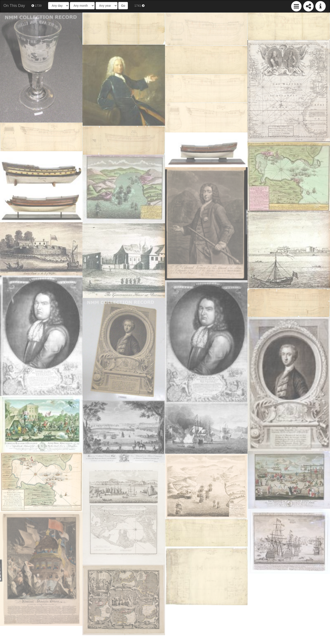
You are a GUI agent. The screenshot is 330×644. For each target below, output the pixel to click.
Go (123, 6)
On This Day (14, 6)
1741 (139, 6)
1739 (37, 6)
